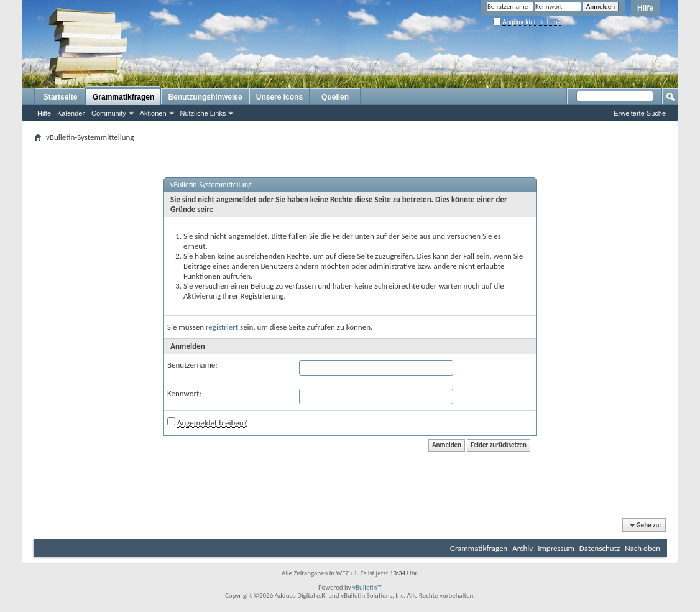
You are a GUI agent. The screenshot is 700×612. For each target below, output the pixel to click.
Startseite (61, 97)
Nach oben (642, 548)
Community (109, 113)
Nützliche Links (203, 113)
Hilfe (645, 8)
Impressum (556, 548)
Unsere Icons (279, 97)
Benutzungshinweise (205, 97)
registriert (222, 327)
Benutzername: (192, 365)
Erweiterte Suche (640, 113)
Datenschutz (600, 548)
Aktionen (153, 113)
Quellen (335, 97)
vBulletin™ (367, 587)
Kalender (71, 113)
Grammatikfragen (123, 97)
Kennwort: (184, 393)
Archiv (523, 548)
